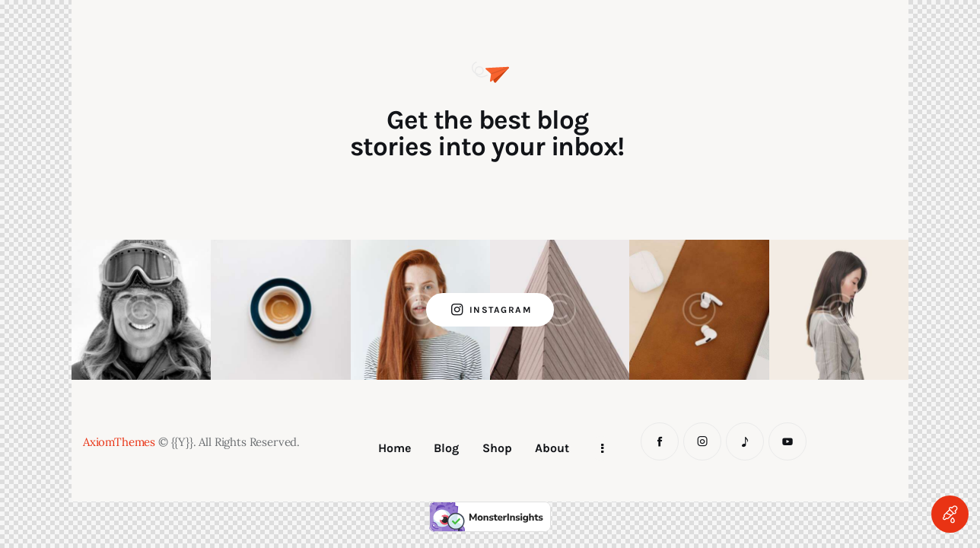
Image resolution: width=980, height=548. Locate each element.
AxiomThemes (119, 442)
